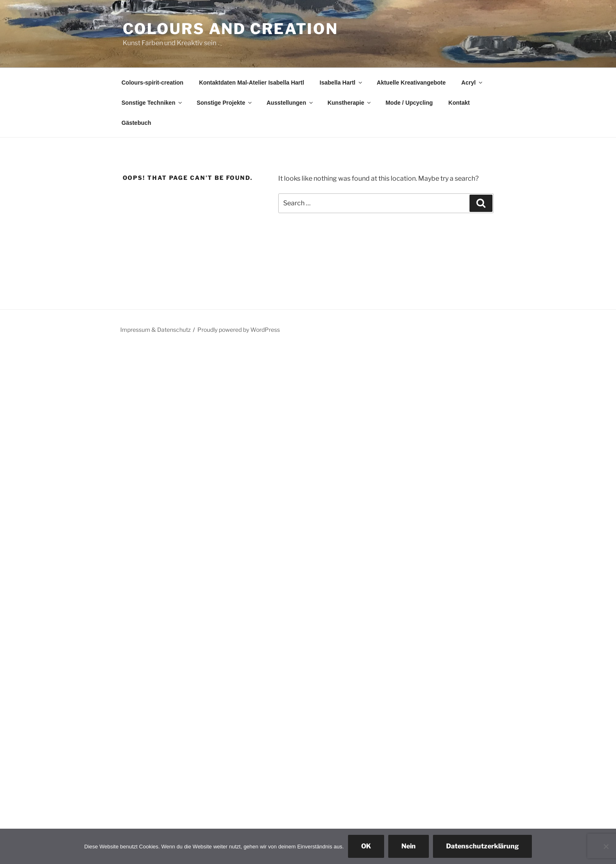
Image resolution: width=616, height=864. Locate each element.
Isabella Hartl (341, 83)
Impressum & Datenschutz (156, 330)
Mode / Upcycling (409, 103)
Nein (409, 846)
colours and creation (231, 29)
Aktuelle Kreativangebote (411, 83)
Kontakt (459, 103)
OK (366, 846)
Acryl (472, 83)
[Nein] (606, 846)
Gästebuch (136, 123)
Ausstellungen (290, 103)
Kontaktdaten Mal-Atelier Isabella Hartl (252, 83)
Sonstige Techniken (152, 103)
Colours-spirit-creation (152, 83)
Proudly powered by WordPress (239, 330)
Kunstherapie (350, 103)
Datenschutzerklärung (482, 846)
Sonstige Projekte (225, 103)
